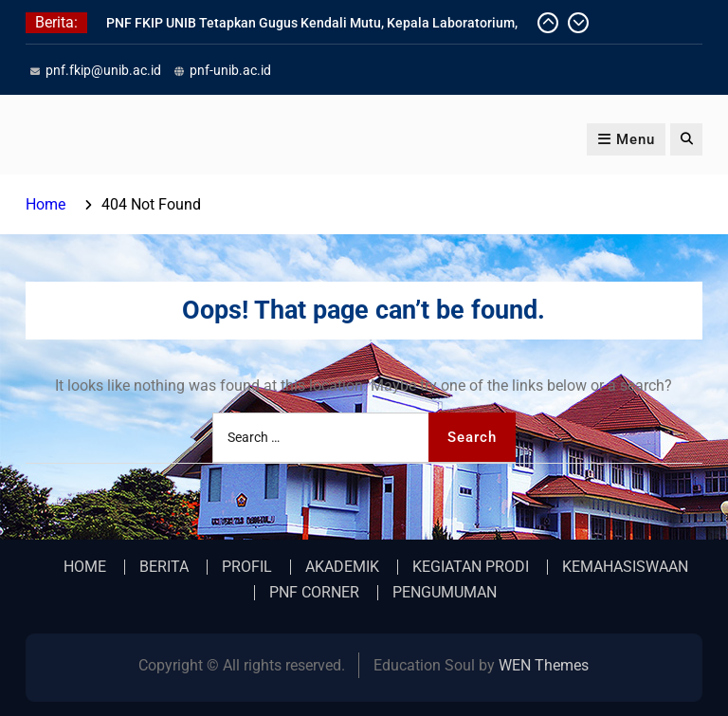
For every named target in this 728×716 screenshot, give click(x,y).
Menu (626, 139)
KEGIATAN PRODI (471, 567)
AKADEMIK (342, 567)
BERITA (164, 567)
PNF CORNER (314, 593)
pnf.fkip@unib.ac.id (103, 70)
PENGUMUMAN (445, 593)
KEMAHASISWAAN (625, 567)
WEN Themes (544, 665)
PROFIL (247, 567)
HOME (85, 567)
